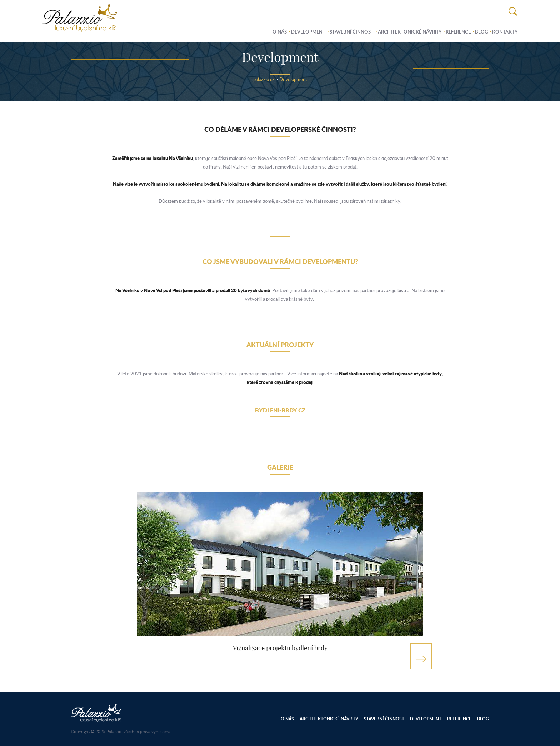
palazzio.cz (264, 79)
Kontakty (505, 32)
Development (308, 32)
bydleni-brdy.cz (280, 410)
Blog (481, 32)
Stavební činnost (352, 32)
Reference (458, 32)
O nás (280, 32)
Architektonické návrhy (410, 32)
